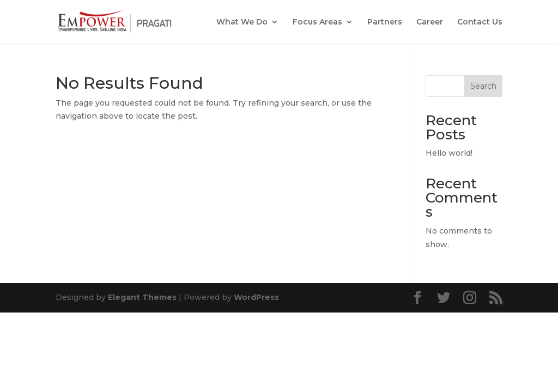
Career (430, 22)
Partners (385, 22)
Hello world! (449, 153)
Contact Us (480, 22)
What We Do (242, 22)
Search (483, 86)
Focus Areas (317, 22)
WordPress (256, 297)
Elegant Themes (142, 297)
